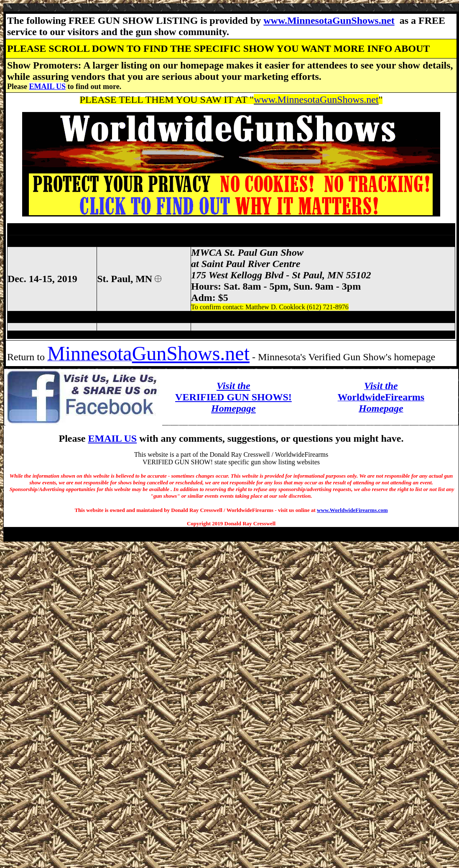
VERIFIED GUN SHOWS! (233, 397)
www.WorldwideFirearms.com (352, 510)
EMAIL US (47, 87)
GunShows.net (191, 353)
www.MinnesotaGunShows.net (329, 20)
